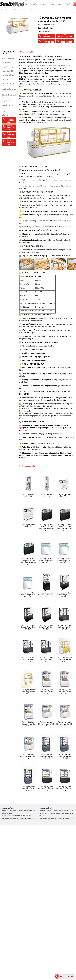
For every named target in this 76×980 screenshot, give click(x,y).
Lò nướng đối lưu (8, 75)
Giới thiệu (33, 4)
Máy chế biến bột (8, 71)
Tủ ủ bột (5, 115)
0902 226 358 (67, 37)
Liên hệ (67, 4)
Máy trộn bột (6, 63)
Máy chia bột (6, 111)
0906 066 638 (48, 37)
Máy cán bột (6, 101)
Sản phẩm (43, 4)
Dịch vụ (52, 4)
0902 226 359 (67, 42)
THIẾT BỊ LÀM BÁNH (19, 10)
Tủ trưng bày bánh (36, 10)
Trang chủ (24, 4)
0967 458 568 (48, 42)
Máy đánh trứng (7, 67)
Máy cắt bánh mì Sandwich (8, 106)
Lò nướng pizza (7, 79)
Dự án (60, 4)
